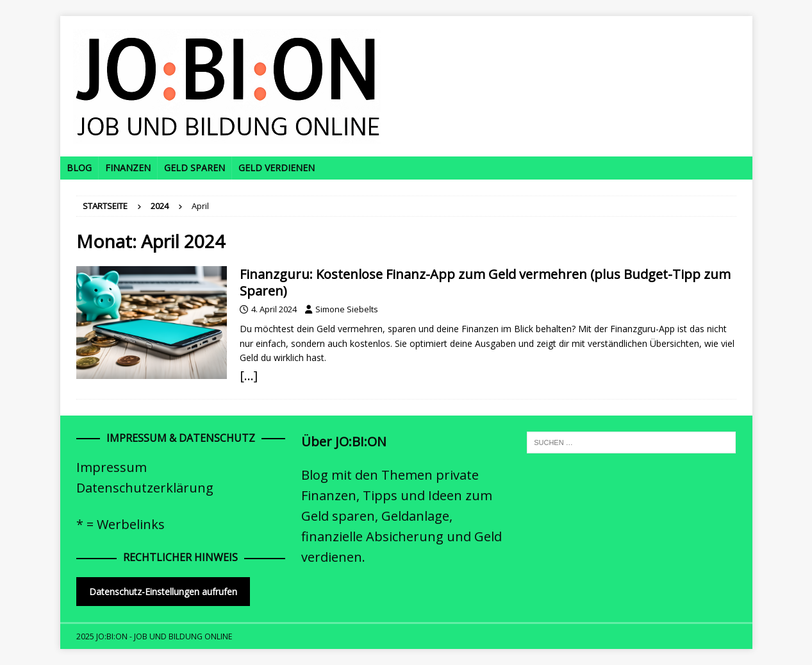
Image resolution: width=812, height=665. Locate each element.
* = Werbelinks (120, 524)
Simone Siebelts (347, 309)
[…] (249, 375)
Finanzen (128, 168)
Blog (79, 168)
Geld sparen (195, 168)
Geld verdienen (277, 168)
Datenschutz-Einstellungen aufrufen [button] (163, 592)
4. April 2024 (274, 309)
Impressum (112, 467)
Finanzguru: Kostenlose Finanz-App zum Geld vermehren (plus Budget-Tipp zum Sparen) (485, 282)
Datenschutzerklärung (145, 488)
